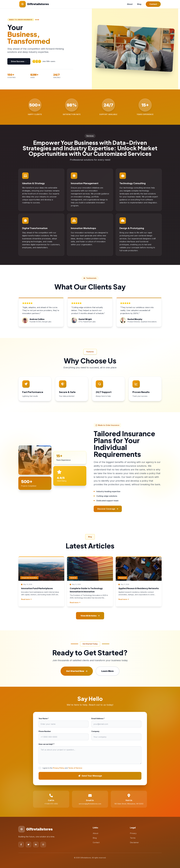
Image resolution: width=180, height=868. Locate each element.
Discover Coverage (108, 509)
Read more (26, 599)
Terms (133, 838)
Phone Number (45, 731)
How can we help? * (47, 744)
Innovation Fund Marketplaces (37, 588)
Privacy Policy (59, 768)
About (130, 4)
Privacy (133, 833)
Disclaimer (134, 842)
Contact (153, 4)
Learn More (108, 671)
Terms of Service (75, 768)
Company (95, 731)
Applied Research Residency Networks (139, 588)
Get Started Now (77, 671)
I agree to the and (62, 768)
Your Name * (44, 718)
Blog (139, 4)
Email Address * (98, 718)
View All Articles (90, 616)
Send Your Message (90, 776)
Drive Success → (19, 61)
